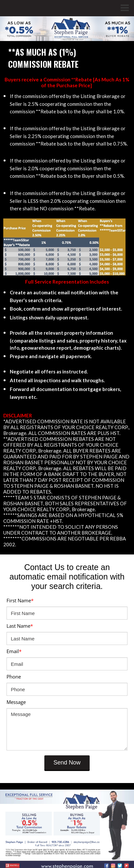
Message (16, 702)
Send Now (67, 763)
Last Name (20, 626)
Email (14, 651)
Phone (14, 677)
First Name (20, 600)
